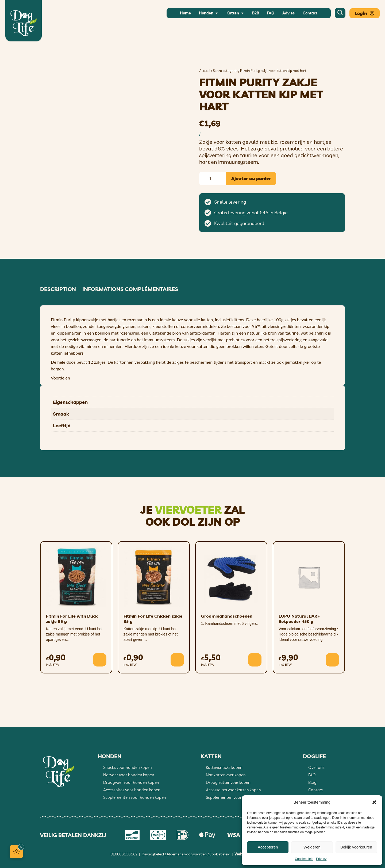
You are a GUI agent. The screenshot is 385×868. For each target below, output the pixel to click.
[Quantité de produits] (213, 179)
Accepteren (268, 847)
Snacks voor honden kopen (128, 767)
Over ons (316, 767)
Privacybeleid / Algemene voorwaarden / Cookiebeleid (186, 854)
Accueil (205, 71)
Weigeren (312, 847)
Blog (312, 782)
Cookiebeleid (304, 859)
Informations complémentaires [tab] (130, 289)
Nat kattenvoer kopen (226, 775)
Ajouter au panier (251, 178)
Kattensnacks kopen (224, 767)
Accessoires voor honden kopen (132, 790)
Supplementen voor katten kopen (236, 797)
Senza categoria (225, 71)
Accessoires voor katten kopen (233, 790)
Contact (316, 790)
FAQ (312, 775)
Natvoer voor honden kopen (129, 775)
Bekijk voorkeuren (356, 847)
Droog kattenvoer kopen (228, 782)
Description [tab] (58, 289)
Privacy (321, 859)
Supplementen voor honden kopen (135, 797)
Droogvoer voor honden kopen (131, 782)
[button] (374, 802)
